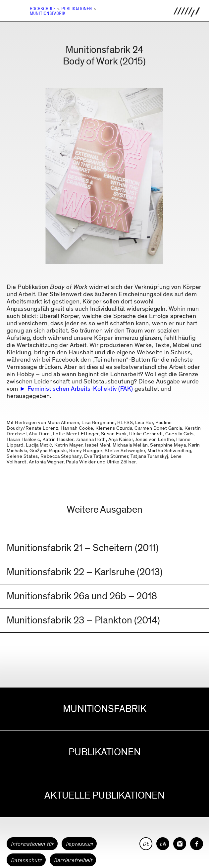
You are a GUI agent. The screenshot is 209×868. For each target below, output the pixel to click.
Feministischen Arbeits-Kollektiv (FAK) (80, 389)
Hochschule (43, 9)
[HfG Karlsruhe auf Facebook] (197, 844)
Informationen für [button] (32, 844)
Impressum (79, 844)
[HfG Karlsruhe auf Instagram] (180, 844)
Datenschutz (26, 860)
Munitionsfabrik (48, 13)
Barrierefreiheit (73, 860)
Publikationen (77, 9)
